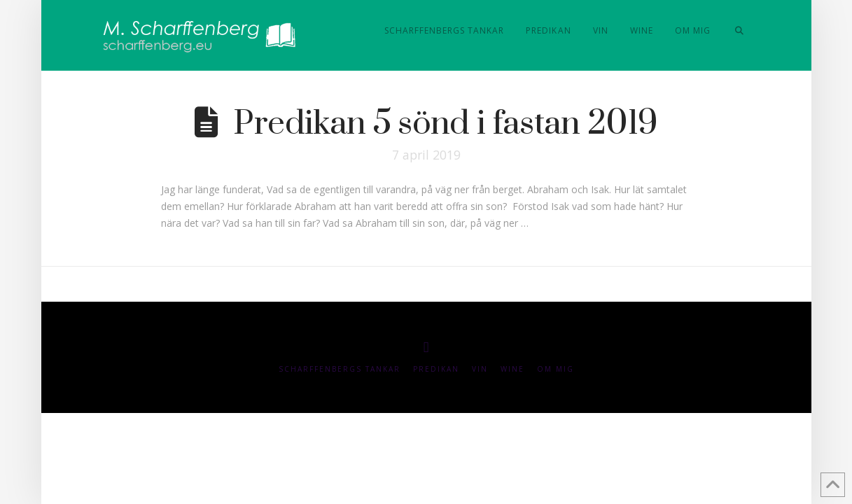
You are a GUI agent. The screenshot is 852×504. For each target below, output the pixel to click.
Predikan (436, 369)
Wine (512, 369)
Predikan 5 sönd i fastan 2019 (445, 124)
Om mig (556, 369)
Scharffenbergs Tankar (340, 369)
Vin (480, 369)
